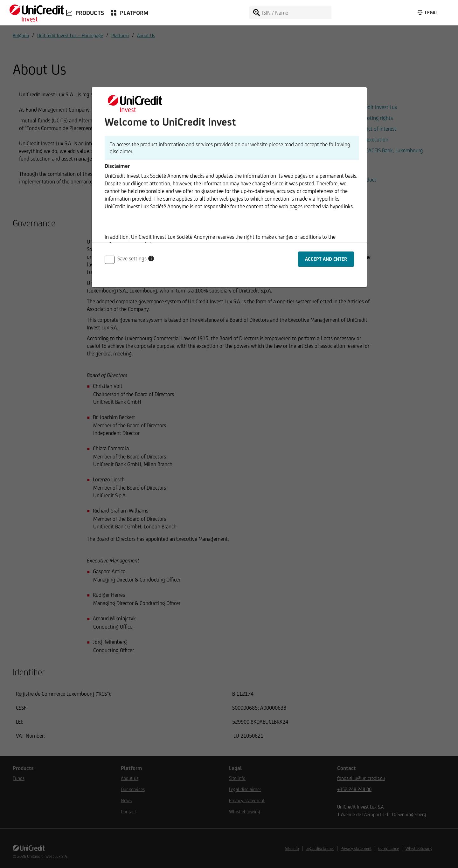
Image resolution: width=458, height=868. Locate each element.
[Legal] (427, 14)
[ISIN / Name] (296, 13)
